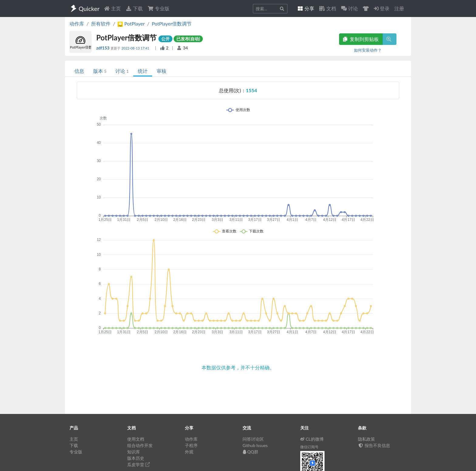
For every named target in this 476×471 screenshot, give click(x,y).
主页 (112, 8)
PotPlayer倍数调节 (172, 24)
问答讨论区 (253, 439)
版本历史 (136, 458)
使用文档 (136, 439)
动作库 (77, 24)
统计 (143, 71)
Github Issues (255, 445)
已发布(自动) (188, 39)
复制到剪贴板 (361, 39)
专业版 (158, 8)
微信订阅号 (309, 447)
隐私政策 (366, 439)
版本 (100, 71)
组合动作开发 (140, 445)
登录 (382, 8)
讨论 (122, 71)
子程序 (191, 445)
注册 (399, 8)
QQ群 (250, 452)
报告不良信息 (374, 445)
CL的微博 (312, 439)
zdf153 (103, 48)
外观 (189, 452)
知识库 (134, 452)
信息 (79, 71)
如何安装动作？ (368, 50)
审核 (161, 71)
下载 (134, 8)
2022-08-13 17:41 (136, 48)
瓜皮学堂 (138, 464)
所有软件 (101, 24)
